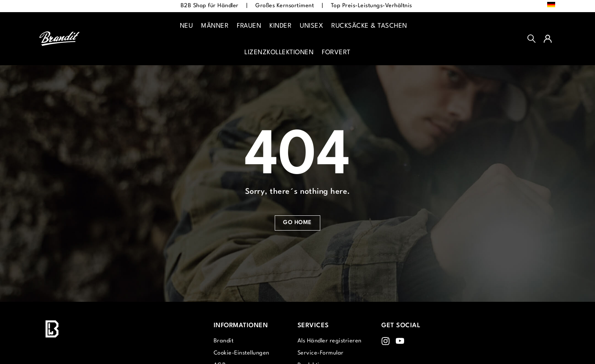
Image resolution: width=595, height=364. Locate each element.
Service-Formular (321, 353)
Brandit (224, 341)
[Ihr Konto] (548, 39)
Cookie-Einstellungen (242, 353)
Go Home (297, 223)
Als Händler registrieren (330, 341)
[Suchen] (532, 39)
